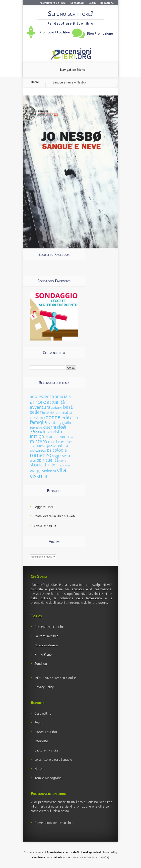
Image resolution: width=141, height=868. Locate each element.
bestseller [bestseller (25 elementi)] (49, 413)
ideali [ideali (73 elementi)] (61, 427)
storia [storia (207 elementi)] (36, 465)
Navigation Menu (73, 70)
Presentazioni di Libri (49, 627)
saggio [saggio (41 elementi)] (57, 456)
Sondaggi (41, 664)
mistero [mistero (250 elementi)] (38, 441)
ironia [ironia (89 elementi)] (51, 437)
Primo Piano (43, 654)
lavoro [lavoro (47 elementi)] (62, 437)
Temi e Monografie (48, 778)
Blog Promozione (100, 33)
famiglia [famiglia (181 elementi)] (38, 422)
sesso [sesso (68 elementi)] (67, 456)
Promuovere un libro (53, 3)
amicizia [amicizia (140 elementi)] (63, 396)
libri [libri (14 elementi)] (70, 437)
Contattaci (77, 3)
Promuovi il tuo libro (55, 32)
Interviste (41, 741)
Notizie (39, 769)
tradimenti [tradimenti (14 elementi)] (64, 466)
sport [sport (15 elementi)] (63, 461)
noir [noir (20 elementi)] (32, 446)
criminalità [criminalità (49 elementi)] (64, 412)
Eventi (39, 723)
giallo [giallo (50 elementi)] (67, 423)
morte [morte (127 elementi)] (54, 442)
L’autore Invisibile (46, 750)
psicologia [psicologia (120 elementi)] (57, 450)
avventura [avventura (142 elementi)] (40, 407)
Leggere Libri (43, 507)
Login (92, 3)
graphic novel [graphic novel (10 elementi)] (36, 428)
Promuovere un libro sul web (54, 516)
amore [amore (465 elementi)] (38, 402)
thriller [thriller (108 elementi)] (50, 465)
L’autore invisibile (46, 636)
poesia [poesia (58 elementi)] (41, 446)
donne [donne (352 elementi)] (53, 417)
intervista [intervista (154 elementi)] (52, 432)
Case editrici (43, 713)
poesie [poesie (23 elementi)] (52, 446)
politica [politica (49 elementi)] (62, 446)
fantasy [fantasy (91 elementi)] (55, 422)
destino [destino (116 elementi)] (37, 417)
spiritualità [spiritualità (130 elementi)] (48, 460)
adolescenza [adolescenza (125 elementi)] (42, 396)
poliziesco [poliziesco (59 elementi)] (38, 450)
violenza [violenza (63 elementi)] (49, 471)
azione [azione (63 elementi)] (57, 407)
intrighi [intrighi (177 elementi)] (38, 436)
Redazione (107, 3)
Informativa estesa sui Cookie (55, 678)
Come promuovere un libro (54, 823)
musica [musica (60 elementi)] (67, 442)
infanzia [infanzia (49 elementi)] (36, 432)
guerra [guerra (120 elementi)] (50, 427)
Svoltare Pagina (45, 525)
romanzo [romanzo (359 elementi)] (41, 455)
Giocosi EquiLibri (46, 732)
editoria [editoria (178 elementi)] (70, 417)
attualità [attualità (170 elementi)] (56, 402)
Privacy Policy (44, 687)
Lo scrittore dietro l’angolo (53, 759)
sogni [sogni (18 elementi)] (33, 461)
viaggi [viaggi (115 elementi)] (36, 471)
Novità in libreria (46, 645)
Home (35, 82)
